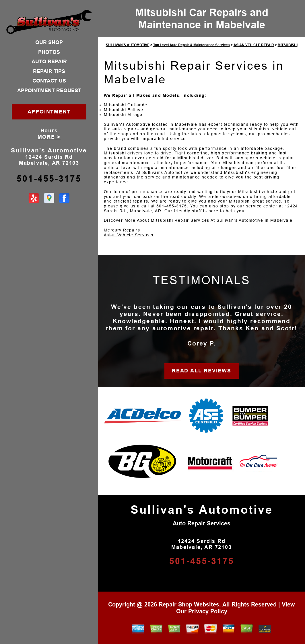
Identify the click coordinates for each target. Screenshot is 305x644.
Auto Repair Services (202, 523)
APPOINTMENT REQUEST (49, 91)
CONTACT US (49, 81)
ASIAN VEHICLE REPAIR (254, 45)
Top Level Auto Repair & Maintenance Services (192, 45)
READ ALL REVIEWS (202, 371)
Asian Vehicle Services (129, 235)
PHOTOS (49, 52)
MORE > (49, 137)
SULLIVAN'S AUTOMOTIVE (128, 45)
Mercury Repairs (122, 230)
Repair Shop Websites (188, 604)
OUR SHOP (49, 42)
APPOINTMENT (49, 112)
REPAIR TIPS (49, 71)
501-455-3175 (49, 179)
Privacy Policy (208, 611)
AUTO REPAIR (49, 62)
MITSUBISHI (288, 45)
